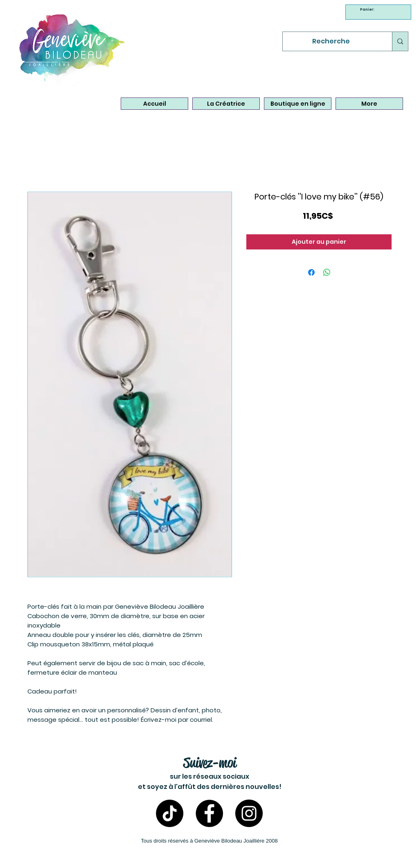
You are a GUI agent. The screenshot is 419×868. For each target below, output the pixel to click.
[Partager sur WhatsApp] (327, 272)
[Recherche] (331, 41)
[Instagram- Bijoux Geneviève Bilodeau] (249, 813)
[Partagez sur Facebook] (311, 272)
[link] (368, 9)
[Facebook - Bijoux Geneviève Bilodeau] (209, 813)
